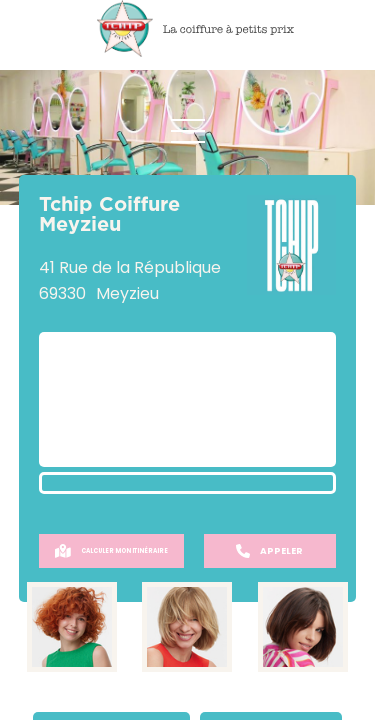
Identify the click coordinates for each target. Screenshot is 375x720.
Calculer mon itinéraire (111, 551)
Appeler (269, 551)
